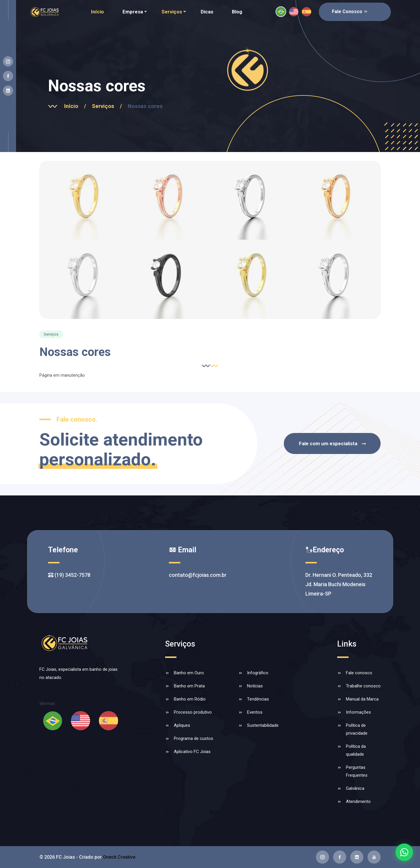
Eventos (255, 712)
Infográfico (258, 673)
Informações (358, 712)
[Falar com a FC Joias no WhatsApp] (404, 852)
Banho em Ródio (190, 699)
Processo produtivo (193, 712)
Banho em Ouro (189, 673)
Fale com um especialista (333, 444)
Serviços (172, 12)
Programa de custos (194, 738)
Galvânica (355, 788)
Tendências (258, 699)
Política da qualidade (356, 750)
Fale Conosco (350, 12)
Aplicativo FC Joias (192, 752)
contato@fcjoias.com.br (198, 575)
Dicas (207, 12)
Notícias (255, 686)
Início (97, 12)
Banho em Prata (189, 686)
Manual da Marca (362, 699)
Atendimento (358, 801)
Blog (237, 12)
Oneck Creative (119, 857)
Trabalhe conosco (363, 686)
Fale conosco (359, 673)
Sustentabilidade (263, 725)
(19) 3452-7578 (69, 575)
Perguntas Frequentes (357, 771)
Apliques (182, 725)
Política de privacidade (357, 729)
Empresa (133, 12)
